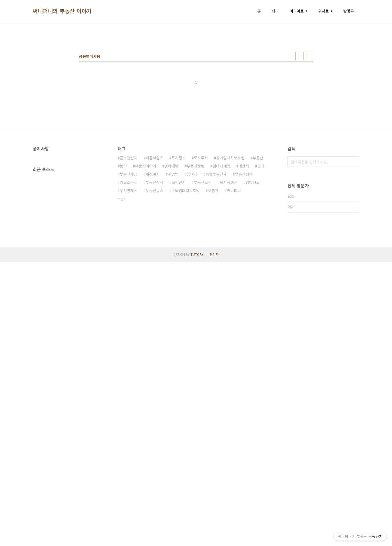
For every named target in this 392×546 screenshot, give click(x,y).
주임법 (173, 250)
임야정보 (253, 259)
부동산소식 (203, 259)
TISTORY (197, 539)
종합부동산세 (216, 250)
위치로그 (325, 11)
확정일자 (153, 250)
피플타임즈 (154, 234)
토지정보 (179, 234)
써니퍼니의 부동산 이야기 (62, 11)
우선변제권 (129, 267)
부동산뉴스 (154, 267)
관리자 (214, 539)
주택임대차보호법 (186, 267)
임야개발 (171, 242)
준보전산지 (129, 234)
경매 (261, 242)
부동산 (258, 234)
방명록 (349, 11)
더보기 (122, 276)
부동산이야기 (146, 242)
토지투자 (201, 234)
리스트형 (309, 132)
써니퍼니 (234, 267)
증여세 (192, 250)
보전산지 (179, 259)
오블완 (213, 267)
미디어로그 (298, 11)
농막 (123, 242)
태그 (275, 11)
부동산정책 (244, 250)
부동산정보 (196, 242)
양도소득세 (129, 259)
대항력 (244, 242)
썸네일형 (299, 132)
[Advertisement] (196, 68)
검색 (354, 238)
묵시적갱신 (229, 259)
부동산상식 (154, 259)
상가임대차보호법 (230, 234)
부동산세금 (129, 250)
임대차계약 (221, 242)
